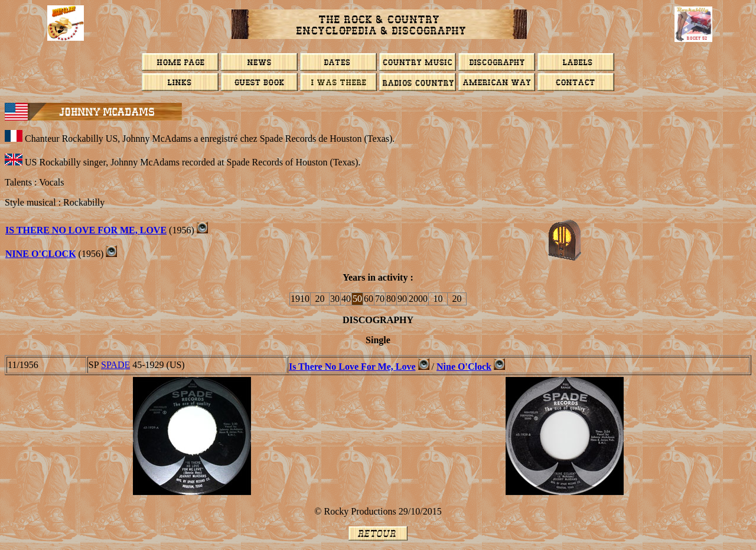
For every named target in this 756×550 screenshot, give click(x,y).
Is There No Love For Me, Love (86, 230)
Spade (115, 365)
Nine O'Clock (41, 254)
